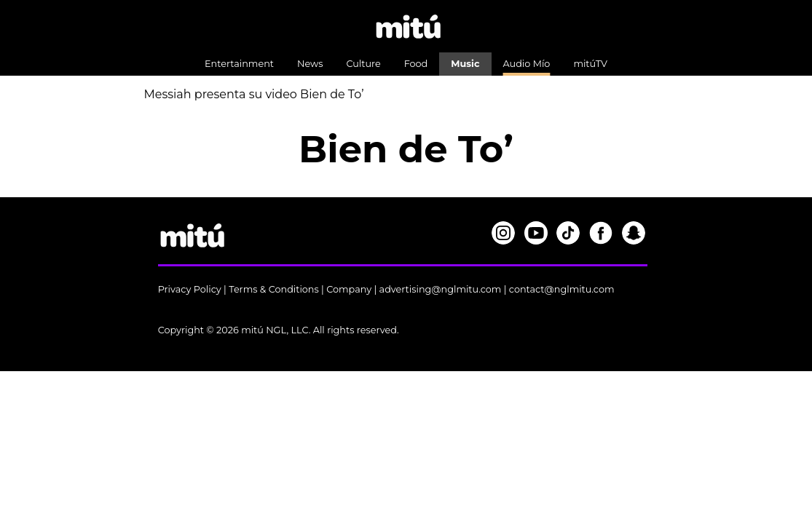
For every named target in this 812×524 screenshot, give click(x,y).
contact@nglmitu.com (562, 289)
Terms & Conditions (274, 289)
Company (349, 289)
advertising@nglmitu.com (441, 289)
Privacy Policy (190, 289)
